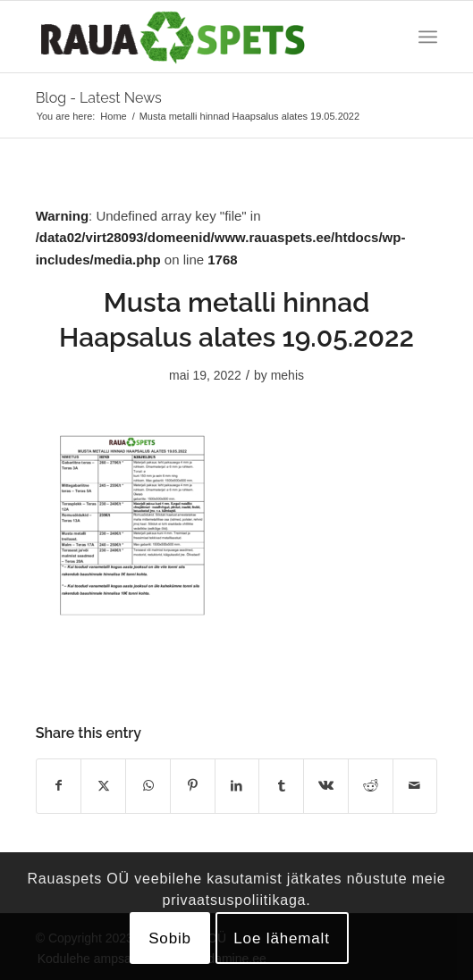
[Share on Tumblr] (281, 786)
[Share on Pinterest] (193, 786)
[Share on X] (103, 786)
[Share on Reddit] (371, 786)
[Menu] (428, 37)
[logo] (197, 37)
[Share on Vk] (326, 786)
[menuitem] (428, 37)
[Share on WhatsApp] (148, 786)
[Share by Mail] (415, 786)
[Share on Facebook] (59, 786)
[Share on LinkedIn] (237, 786)
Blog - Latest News (99, 98)
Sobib (170, 938)
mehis (287, 375)
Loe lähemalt (282, 938)
